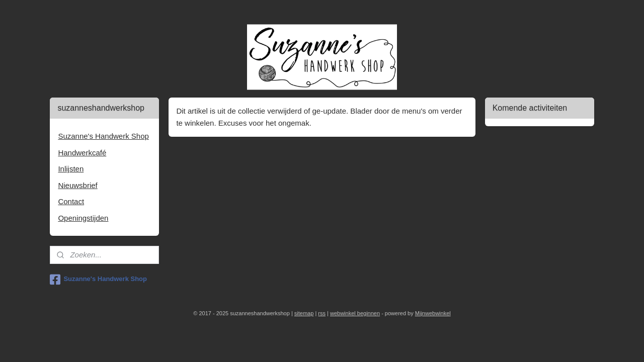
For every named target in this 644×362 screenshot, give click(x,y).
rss (322, 313)
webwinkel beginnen (355, 313)
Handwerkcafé (82, 153)
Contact (71, 201)
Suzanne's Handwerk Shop (103, 136)
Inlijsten (71, 169)
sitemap (304, 313)
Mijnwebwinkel (433, 313)
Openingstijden (83, 218)
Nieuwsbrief (77, 185)
